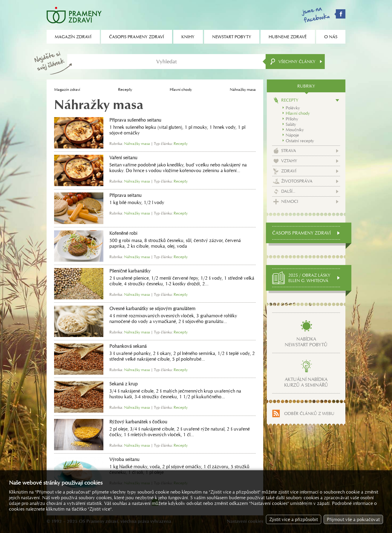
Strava (289, 151)
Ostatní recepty (300, 141)
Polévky (293, 108)
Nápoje (292, 135)
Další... (288, 191)
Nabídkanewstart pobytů (306, 342)
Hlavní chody (181, 89)
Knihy (188, 37)
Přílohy (292, 119)
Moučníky (295, 130)
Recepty (125, 89)
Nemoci (290, 201)
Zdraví (289, 171)
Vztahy (289, 161)
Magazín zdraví (67, 89)
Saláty (291, 124)
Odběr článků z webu (309, 413)
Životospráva (297, 181)
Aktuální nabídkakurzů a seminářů (306, 382)
